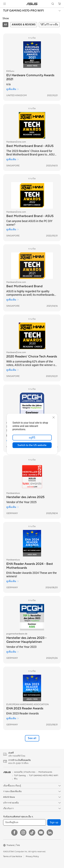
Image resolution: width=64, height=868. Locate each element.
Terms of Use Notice (13, 856)
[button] (5, 4)
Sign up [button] (54, 822)
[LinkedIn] (50, 832)
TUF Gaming (20, 776)
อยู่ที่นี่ (32, 438)
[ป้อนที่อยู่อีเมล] (25, 822)
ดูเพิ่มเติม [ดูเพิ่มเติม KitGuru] (13, 89)
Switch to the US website (32, 445)
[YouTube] (41, 832)
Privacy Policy (32, 856)
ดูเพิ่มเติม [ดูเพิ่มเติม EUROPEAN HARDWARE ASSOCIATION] (13, 718)
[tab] (5, 25)
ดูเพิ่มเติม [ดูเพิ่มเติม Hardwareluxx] (13, 507)
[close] (54, 417)
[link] (32, 4)
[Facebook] (14, 832)
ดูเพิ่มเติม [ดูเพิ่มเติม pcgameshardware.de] (13, 652)
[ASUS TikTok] (32, 832)
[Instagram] (23, 832)
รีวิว (16, 779)
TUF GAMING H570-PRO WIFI (24, 11)
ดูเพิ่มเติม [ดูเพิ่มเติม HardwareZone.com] (13, 159)
